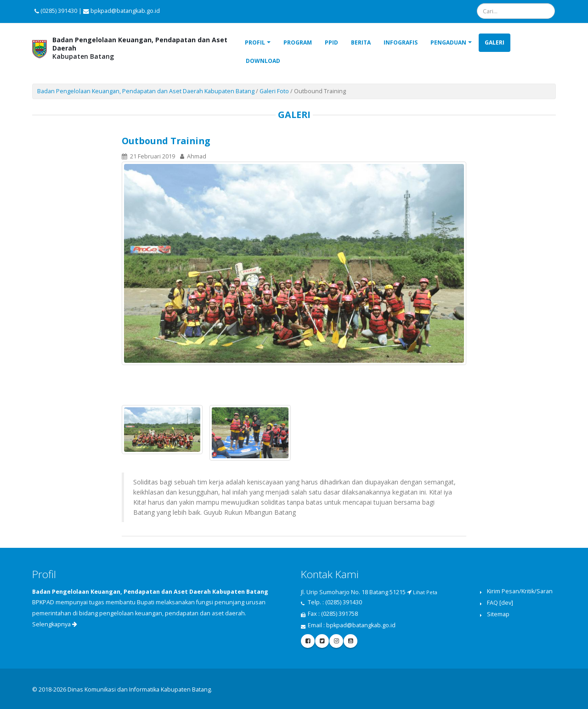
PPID (331, 42)
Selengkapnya (55, 624)
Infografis (401, 42)
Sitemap (498, 614)
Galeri (495, 42)
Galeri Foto (274, 91)
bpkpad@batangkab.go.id (361, 625)
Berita (361, 42)
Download (263, 61)
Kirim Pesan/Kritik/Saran (520, 591)
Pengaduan (448, 42)
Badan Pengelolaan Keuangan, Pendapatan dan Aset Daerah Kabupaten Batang (146, 91)
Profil (255, 42)
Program (298, 42)
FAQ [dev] (500, 603)
